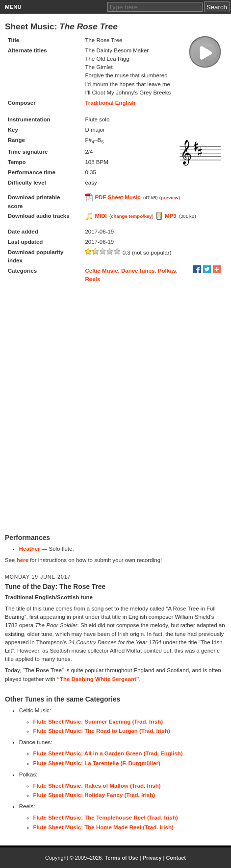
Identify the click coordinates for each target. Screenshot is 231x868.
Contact (176, 858)
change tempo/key (131, 216)
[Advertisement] (115, 409)
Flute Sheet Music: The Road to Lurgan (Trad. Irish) (102, 731)
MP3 (171, 216)
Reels (92, 279)
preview (170, 198)
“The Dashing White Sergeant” (98, 679)
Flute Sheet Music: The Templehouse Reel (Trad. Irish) (106, 818)
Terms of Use (121, 858)
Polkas (167, 271)
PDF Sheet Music (117, 197)
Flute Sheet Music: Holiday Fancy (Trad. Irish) (94, 795)
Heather (30, 549)
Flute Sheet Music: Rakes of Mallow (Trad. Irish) (97, 786)
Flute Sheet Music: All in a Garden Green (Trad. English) (108, 753)
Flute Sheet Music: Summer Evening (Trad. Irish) (98, 722)
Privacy (152, 858)
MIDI (101, 216)
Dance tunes (138, 271)
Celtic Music (101, 271)
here (23, 560)
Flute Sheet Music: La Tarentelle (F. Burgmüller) (97, 763)
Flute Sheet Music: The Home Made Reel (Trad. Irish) (103, 827)
